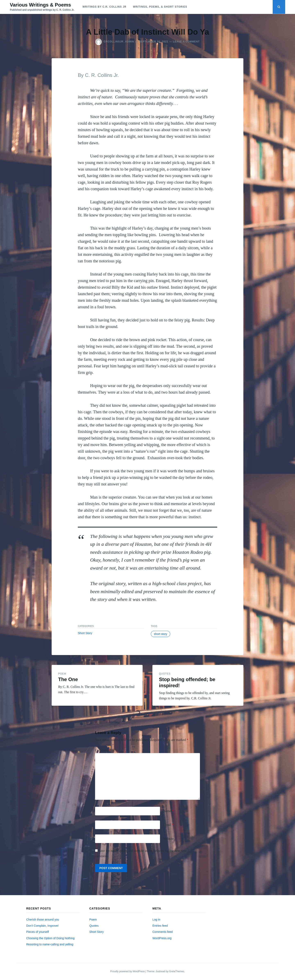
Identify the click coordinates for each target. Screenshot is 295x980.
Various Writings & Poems (40, 5)
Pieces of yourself (38, 932)
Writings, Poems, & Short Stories (160, 7)
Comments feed (163, 932)
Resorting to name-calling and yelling (50, 944)
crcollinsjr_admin (119, 42)
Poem (62, 674)
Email (168, 825)
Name (168, 811)
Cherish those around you (43, 920)
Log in (156, 920)
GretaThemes (176, 971)
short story (161, 634)
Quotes (165, 674)
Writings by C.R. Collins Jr (104, 7)
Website (168, 839)
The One (68, 679)
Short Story (85, 633)
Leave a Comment (186, 42)
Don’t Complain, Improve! (42, 926)
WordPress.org (162, 938)
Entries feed (160, 926)
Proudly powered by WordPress (128, 971)
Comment (103, 750)
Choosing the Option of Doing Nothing (50, 938)
